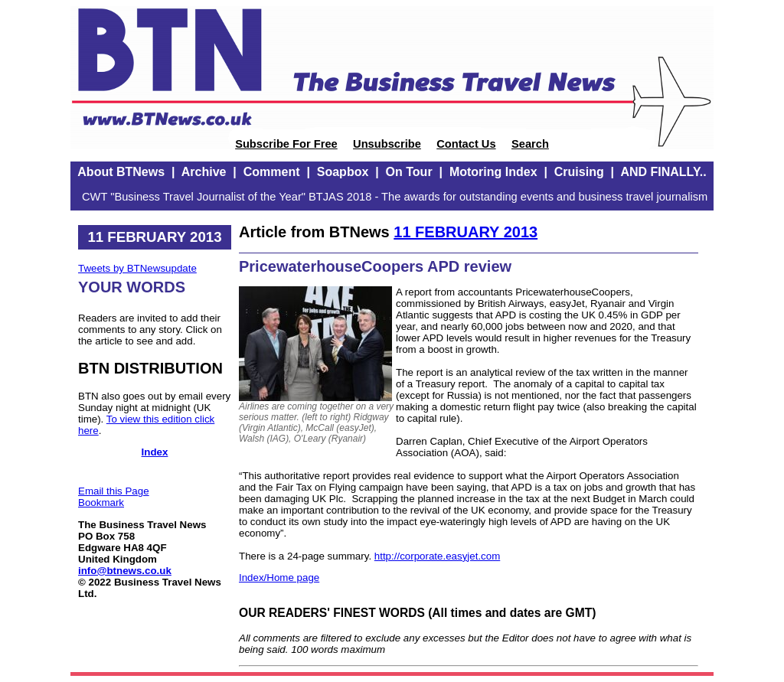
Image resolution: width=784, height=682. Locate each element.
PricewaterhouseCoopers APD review (375, 266)
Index (155, 452)
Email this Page (114, 491)
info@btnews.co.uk (125, 571)
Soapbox (343, 172)
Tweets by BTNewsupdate (137, 268)
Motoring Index (493, 172)
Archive (204, 172)
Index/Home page (279, 578)
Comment (272, 172)
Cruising (579, 172)
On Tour (409, 172)
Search (530, 144)
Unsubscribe (387, 144)
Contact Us (466, 144)
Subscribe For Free (286, 144)
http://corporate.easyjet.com (437, 556)
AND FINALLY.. (663, 172)
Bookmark (101, 503)
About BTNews (121, 172)
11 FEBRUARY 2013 (465, 232)
